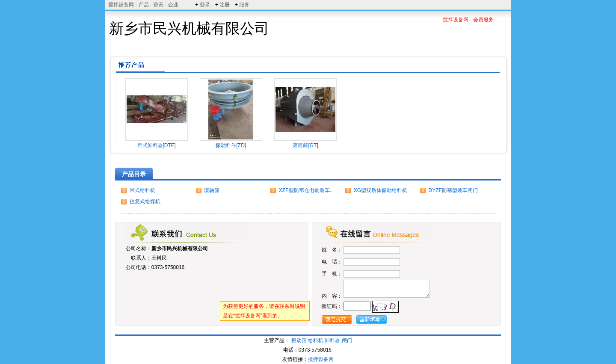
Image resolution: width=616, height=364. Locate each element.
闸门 (347, 340)
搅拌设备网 (121, 5)
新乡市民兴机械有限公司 (180, 249)
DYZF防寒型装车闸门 (453, 190)
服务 (244, 5)
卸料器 (332, 340)
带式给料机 (142, 190)
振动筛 (299, 340)
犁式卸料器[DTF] (157, 145)
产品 (144, 5)
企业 (173, 5)
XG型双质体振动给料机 (381, 190)
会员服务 (483, 20)
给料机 (316, 340)
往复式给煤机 (145, 201)
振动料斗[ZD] (231, 145)
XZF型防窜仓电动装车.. (306, 190)
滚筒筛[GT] (305, 145)
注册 (225, 5)
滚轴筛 (212, 190)
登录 (205, 5)
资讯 (158, 5)
